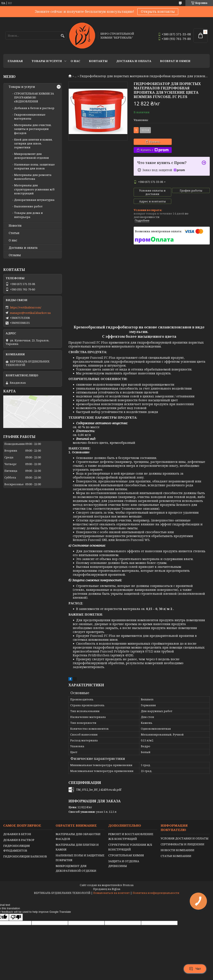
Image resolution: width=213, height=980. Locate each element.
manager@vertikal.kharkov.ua (30, 313)
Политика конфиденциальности (156, 893)
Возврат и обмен (175, 61)
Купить (155, 142)
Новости (15, 226)
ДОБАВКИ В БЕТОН (17, 834)
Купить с (155, 150)
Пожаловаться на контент (111, 893)
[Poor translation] (16, 917)
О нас (75, 61)
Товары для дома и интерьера (28, 215)
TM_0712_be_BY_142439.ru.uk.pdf (99, 790)
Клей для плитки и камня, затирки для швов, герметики (33, 143)
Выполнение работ (28, 206)
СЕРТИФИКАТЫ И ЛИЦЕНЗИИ (182, 844)
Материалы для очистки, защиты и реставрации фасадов (33, 129)
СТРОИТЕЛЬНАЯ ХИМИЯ (126, 855)
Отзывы (15, 255)
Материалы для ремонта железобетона (33, 177)
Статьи (14, 233)
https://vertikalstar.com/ (26, 307)
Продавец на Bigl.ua (107, 889)
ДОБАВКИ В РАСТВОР (19, 840)
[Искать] (62, 36)
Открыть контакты (158, 11)
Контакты (98, 61)
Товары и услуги (47, 61)
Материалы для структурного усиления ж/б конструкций (34, 189)
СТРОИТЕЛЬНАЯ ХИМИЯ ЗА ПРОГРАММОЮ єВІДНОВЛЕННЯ (34, 97)
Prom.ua (128, 885)
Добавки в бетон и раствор (34, 108)
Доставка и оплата (134, 61)
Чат (195, 969)
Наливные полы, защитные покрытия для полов (34, 166)
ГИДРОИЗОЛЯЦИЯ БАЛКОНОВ (25, 856)
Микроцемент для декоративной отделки (32, 156)
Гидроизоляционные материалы (30, 116)
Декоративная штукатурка (34, 200)
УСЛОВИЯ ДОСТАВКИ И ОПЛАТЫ (185, 838)
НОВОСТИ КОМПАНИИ (177, 850)
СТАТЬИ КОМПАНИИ (176, 856)
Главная (15, 61)
